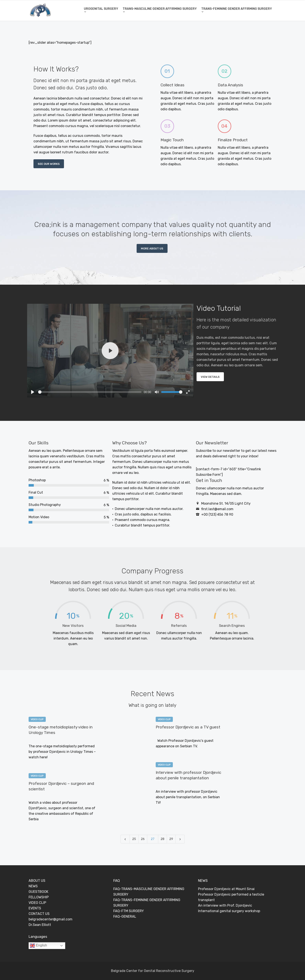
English (38, 946)
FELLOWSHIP (39, 897)
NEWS (33, 886)
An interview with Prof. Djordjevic (225, 905)
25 (134, 839)
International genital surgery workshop (229, 911)
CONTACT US (39, 914)
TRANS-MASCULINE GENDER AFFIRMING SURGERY (160, 9)
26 (143, 839)
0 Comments (64, 739)
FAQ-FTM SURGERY (129, 911)
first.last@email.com (217, 509)
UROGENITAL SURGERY (101, 9)
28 (162, 839)
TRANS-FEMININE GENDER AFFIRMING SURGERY (237, 9)
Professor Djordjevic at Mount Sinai (226, 889)
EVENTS (35, 908)
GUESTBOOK (38, 892)
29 (171, 839)
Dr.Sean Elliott (40, 925)
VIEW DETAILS (210, 377)
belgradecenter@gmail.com (51, 919)
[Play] (110, 351)
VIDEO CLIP (37, 719)
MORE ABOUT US (152, 248)
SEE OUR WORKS (49, 164)
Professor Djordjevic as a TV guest (188, 727)
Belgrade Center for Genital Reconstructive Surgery (153, 971)
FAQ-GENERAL (125, 916)
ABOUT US (37, 881)
